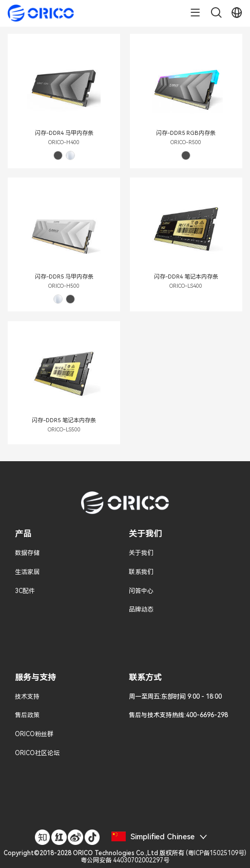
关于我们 (141, 553)
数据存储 (27, 553)
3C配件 (25, 591)
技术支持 (27, 697)
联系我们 (141, 572)
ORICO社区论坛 (37, 753)
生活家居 (27, 572)
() (125, 857)
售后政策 (27, 715)
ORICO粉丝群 (34, 734)
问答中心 (141, 591)
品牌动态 (141, 609)
